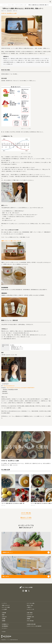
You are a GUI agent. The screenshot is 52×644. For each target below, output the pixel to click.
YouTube (4, 633)
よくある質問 (4, 610)
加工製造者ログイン (6, 625)
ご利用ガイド (29, 608)
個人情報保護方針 (5, 627)
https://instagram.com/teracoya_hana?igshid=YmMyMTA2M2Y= (21, 388)
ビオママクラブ (30, 615)
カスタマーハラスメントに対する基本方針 (34, 627)
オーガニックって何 (31, 610)
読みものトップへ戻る (26, 518)
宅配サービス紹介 (19, 596)
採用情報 (4, 622)
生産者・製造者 (30, 613)
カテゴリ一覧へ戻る (26, 513)
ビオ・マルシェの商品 (6, 608)
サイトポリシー (5, 629)
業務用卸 (29, 619)
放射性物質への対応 (31, 617)
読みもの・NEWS (11, 5)
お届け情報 (4, 613)
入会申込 (33, 596)
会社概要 (4, 619)
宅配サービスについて (6, 605)
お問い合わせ (4, 617)
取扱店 (3, 615)
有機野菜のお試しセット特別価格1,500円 (26, 596)
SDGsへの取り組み (30, 622)
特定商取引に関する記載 (31, 625)
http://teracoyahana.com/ (9, 386)
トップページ (4, 5)
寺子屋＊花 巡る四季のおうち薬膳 (21, 5)
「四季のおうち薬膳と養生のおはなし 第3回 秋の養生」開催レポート (38, 5)
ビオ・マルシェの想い (31, 603)
